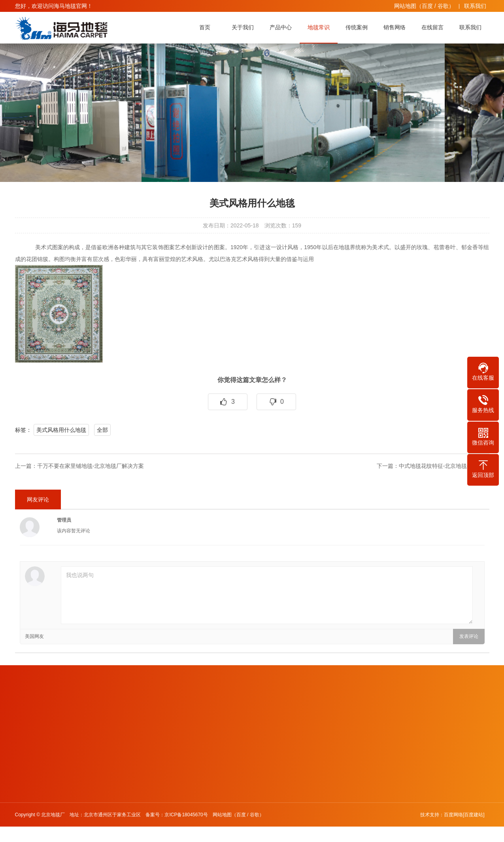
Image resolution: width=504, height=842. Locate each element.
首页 (207, 27)
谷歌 (443, 6)
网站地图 (405, 6)
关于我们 (245, 27)
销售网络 (396, 27)
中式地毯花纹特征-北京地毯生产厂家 (444, 466)
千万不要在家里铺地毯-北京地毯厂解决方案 (91, 466)
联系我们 (475, 6)
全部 (102, 430)
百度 (427, 6)
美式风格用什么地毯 (61, 430)
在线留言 (434, 27)
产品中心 (283, 27)
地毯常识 (321, 27)
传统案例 (359, 27)
